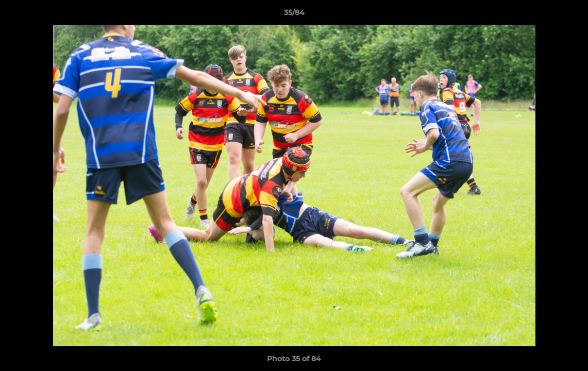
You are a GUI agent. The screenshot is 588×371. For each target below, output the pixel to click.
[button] (569, 15)
